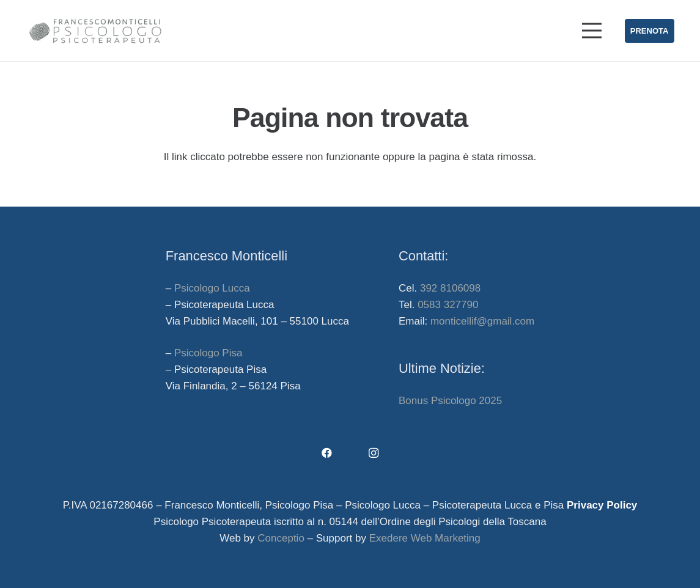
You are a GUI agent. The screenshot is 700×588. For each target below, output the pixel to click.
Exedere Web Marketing (425, 538)
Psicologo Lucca (212, 288)
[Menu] (592, 31)
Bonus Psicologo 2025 (450, 401)
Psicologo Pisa (208, 353)
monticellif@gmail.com (482, 321)
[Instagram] (374, 453)
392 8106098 (450, 288)
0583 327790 (448, 305)
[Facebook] (327, 453)
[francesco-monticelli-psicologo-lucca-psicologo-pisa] (95, 31)
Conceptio (281, 538)
